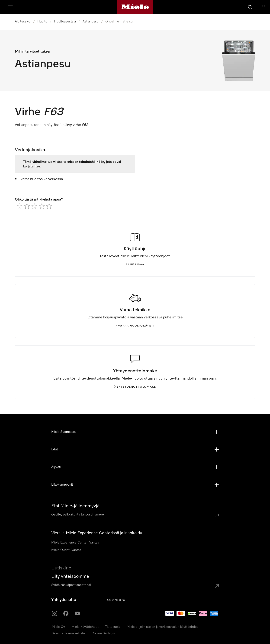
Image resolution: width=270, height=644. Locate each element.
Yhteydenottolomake (135, 387)
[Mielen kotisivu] (135, 7)
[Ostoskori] (264, 7)
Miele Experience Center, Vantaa (75, 543)
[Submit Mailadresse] (217, 586)
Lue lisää (135, 265)
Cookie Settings (103, 633)
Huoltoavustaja (65, 22)
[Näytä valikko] (10, 7)
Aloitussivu (23, 22)
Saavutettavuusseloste (68, 633)
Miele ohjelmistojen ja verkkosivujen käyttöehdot (162, 627)
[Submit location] (217, 515)
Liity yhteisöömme (70, 576)
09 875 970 (116, 600)
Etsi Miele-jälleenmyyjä (75, 506)
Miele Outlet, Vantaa (66, 550)
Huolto (42, 22)
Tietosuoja (113, 627)
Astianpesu (91, 22)
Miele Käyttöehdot (85, 627)
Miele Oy (58, 627)
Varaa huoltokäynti (135, 326)
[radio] (19, 206)
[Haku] (250, 7)
